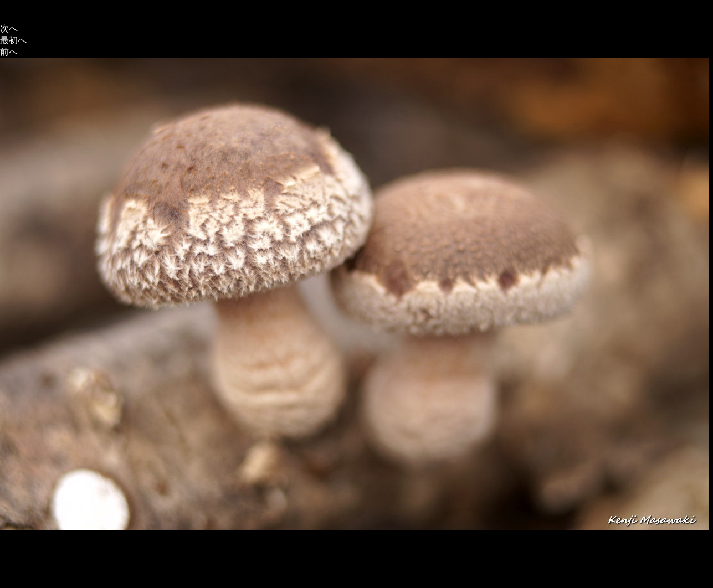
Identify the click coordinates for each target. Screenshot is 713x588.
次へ (9, 29)
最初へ (13, 40)
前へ (9, 52)
